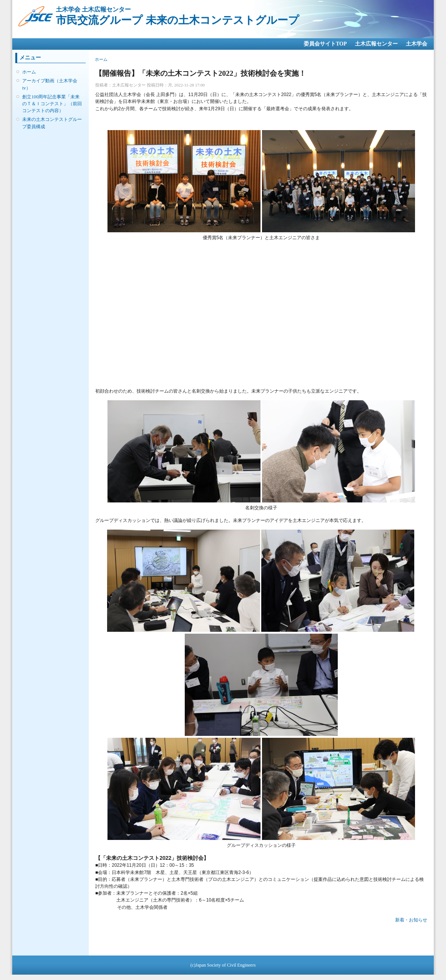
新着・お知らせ (411, 920)
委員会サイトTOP (325, 44)
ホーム (29, 72)
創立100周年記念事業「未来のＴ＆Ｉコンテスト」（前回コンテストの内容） (52, 104)
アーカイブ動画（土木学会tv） (50, 84)
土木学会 (417, 44)
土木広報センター (376, 44)
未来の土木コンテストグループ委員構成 (52, 123)
